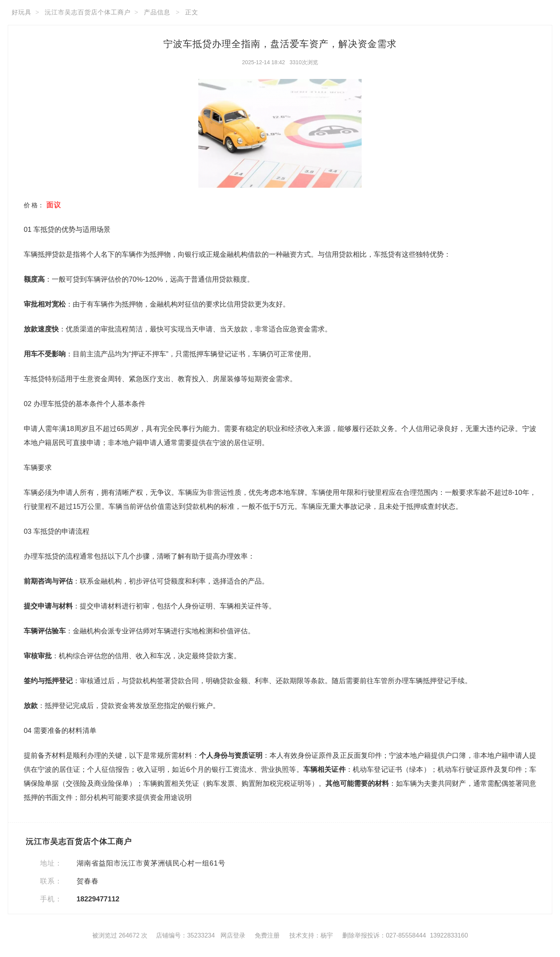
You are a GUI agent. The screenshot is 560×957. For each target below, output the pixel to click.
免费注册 (267, 935)
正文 (192, 12)
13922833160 (449, 935)
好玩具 (22, 12)
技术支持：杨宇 (311, 935)
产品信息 (157, 12)
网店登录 (233, 935)
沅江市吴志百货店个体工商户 (88, 12)
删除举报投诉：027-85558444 (384, 935)
